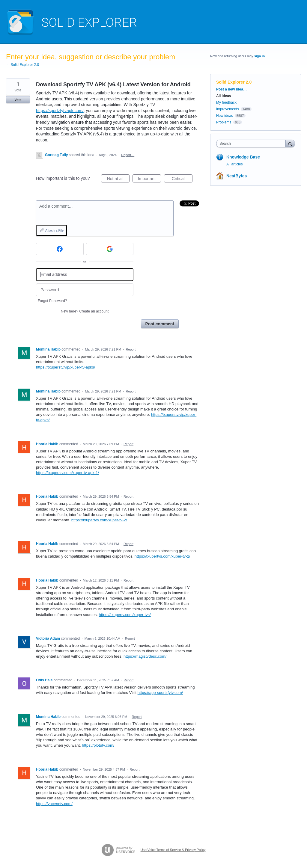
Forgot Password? (52, 301)
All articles (235, 164)
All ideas (224, 96)
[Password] (85, 290)
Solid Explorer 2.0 (234, 82)
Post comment (160, 324)
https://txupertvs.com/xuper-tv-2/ (99, 520)
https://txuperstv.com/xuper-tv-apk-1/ (67, 473)
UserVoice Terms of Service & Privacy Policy (173, 850)
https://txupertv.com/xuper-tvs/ (125, 615)
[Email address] (85, 275)
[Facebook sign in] (60, 249)
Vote (18, 100)
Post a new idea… (231, 89)
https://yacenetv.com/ (54, 804)
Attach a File (54, 230)
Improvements (228, 109)
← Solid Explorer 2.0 (22, 65)
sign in (259, 56)
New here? (85, 311)
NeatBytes (237, 176)
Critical (182, 179)
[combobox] (252, 144)
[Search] (290, 143)
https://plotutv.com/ (98, 745)
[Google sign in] (110, 249)
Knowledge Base (243, 157)
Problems (224, 122)
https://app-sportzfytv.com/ (160, 693)
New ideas (225, 116)
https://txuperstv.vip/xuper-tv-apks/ (66, 367)
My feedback (226, 102)
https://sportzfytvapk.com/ (60, 111)
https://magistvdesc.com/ (145, 656)
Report (131, 349)
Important (149, 179)
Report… (128, 155)
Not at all (118, 179)
